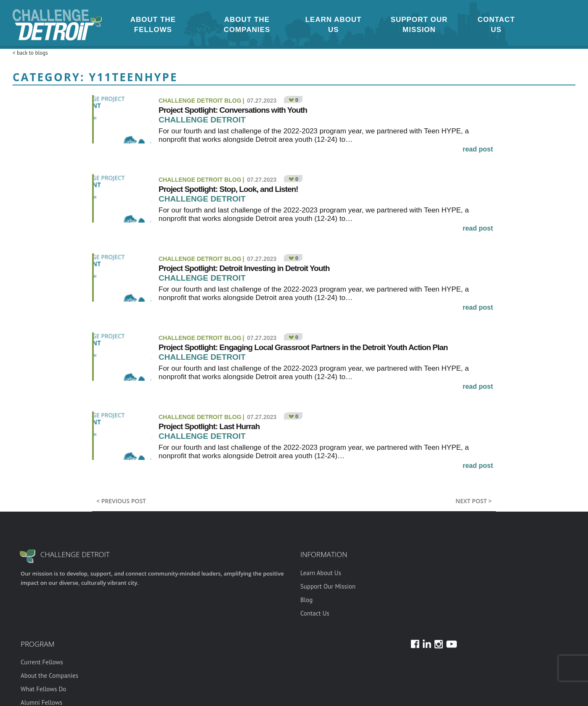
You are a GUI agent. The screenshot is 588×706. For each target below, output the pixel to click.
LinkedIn (551, 25)
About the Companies (247, 25)
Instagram (530, 25)
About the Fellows (153, 25)
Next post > (474, 501)
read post (478, 149)
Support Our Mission (419, 25)
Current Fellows (42, 662)
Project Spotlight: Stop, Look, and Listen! (228, 189)
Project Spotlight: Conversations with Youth (233, 110)
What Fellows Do (43, 689)
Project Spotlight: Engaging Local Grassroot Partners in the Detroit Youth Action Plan (303, 347)
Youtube (561, 25)
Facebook (540, 25)
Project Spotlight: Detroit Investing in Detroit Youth (245, 268)
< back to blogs (30, 53)
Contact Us (496, 25)
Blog (306, 600)
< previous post (121, 501)
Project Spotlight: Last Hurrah (209, 426)
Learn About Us (334, 25)
